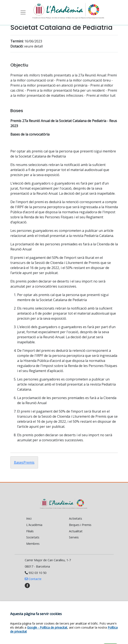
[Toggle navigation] (23, 12)
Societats (33, 537)
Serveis (74, 537)
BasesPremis (24, 462)
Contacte (33, 579)
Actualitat (76, 531)
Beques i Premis (80, 525)
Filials (30, 531)
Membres (33, 544)
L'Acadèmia (34, 525)
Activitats (76, 518)
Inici (29, 518)
